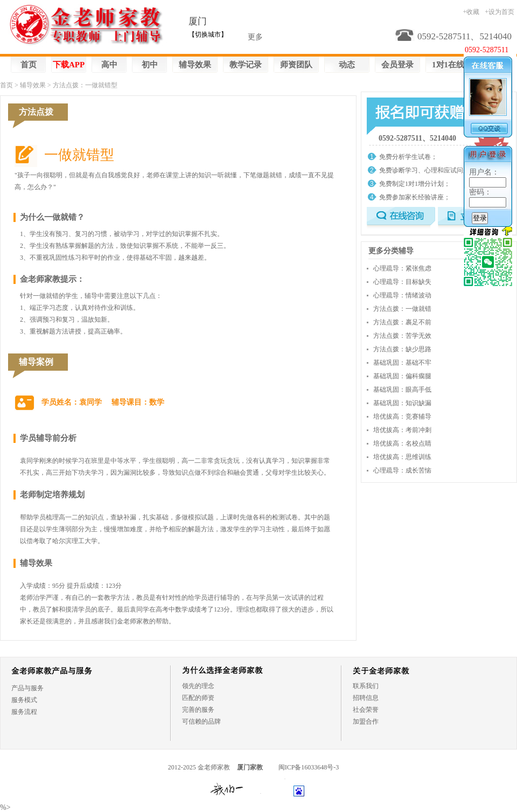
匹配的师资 (198, 698)
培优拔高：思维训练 (402, 457)
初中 (150, 65)
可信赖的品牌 (201, 721)
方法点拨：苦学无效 (402, 336)
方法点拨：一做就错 (402, 309)
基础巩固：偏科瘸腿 (402, 376)
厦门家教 (250, 767)
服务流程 (24, 712)
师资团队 (296, 65)
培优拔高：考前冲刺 (402, 430)
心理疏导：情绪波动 (402, 295)
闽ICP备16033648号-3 (309, 767)
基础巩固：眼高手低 (402, 390)
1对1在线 (448, 65)
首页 (29, 65)
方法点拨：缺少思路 (402, 349)
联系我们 (366, 686)
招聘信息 (366, 698)
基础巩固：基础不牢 (402, 363)
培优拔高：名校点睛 (402, 443)
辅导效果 (195, 65)
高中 (109, 65)
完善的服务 (198, 710)
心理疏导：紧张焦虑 (402, 268)
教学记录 (246, 65)
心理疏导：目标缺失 (402, 282)
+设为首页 (499, 12)
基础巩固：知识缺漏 (402, 403)
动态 (347, 65)
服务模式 (24, 700)
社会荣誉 (366, 710)
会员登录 (397, 65)
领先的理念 (198, 686)
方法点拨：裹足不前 (402, 322)
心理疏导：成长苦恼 (402, 470)
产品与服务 (27, 688)
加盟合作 (366, 721)
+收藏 (471, 12)
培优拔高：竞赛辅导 (402, 417)
